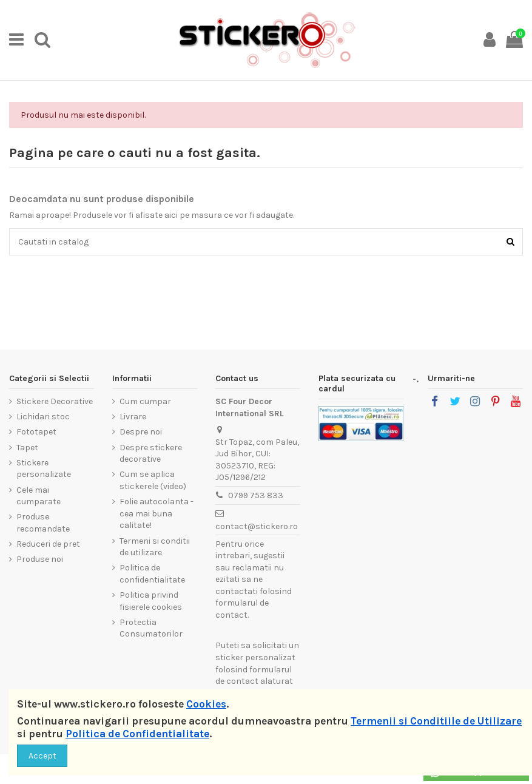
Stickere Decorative (55, 401)
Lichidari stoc (43, 417)
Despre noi (141, 432)
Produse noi (40, 559)
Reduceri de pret (48, 544)
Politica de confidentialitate (152, 574)
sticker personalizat (255, 657)
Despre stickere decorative (151, 454)
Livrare (133, 417)
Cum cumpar (145, 401)
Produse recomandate (43, 523)
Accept (42, 756)
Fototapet (36, 432)
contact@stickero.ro (257, 526)
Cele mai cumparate (39, 496)
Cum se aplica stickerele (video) (153, 480)
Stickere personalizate (44, 469)
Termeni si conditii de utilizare (155, 547)
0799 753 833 (256, 495)
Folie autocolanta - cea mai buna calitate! (157, 513)
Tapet (27, 448)
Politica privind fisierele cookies (151, 601)
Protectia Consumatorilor (151, 628)
